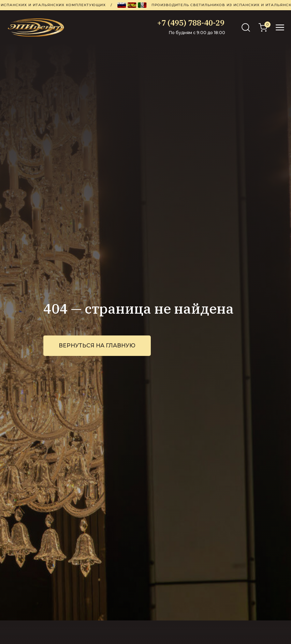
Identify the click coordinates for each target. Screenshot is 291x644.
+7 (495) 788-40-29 (191, 23)
